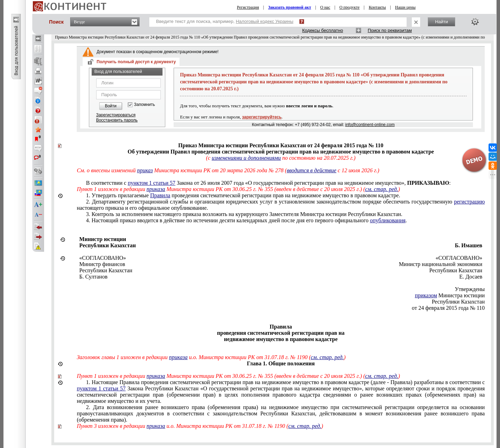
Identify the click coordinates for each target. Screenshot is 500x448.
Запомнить (144, 105)
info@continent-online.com (370, 125)
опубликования (388, 220)
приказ (145, 170)
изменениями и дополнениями (246, 158)
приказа (156, 189)
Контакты (377, 7)
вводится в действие (312, 170)
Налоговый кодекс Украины (265, 21)
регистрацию (469, 202)
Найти (441, 22)
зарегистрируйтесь (262, 117)
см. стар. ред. (382, 189)
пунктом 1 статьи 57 (152, 183)
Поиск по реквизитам (390, 30)
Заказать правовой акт (290, 7)
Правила (160, 195)
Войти (111, 106)
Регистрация (248, 7)
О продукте (349, 7)
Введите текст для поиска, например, (225, 21)
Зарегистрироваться (116, 115)
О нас (325, 7)
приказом (426, 295)
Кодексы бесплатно (323, 30)
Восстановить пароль (117, 120)
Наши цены (405, 7)
